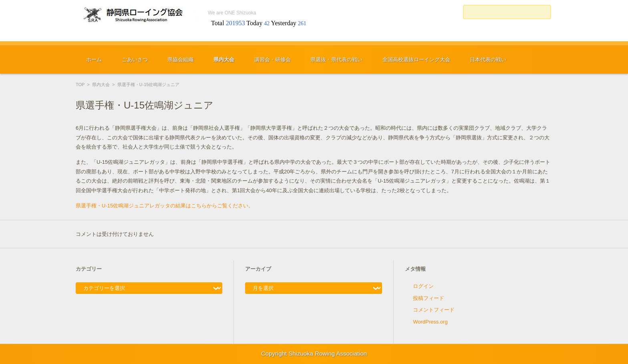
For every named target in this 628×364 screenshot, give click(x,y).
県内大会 (224, 59)
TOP (80, 84)
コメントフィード (434, 310)
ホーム (94, 59)
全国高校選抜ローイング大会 (416, 59)
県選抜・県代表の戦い (336, 59)
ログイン (423, 286)
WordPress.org (430, 322)
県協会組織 (180, 59)
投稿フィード (429, 298)
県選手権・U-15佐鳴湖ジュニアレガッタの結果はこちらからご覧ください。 (165, 206)
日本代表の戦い (488, 59)
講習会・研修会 (273, 59)
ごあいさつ (135, 59)
